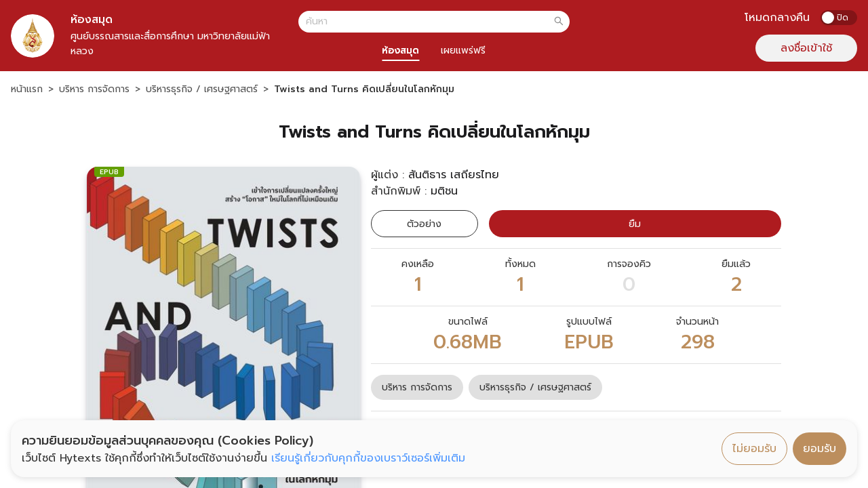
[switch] (839, 18)
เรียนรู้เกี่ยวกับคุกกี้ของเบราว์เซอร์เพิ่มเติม (368, 458)
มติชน (444, 191)
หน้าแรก (27, 89)
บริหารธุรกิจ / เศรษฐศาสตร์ (202, 89)
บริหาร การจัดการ (94, 89)
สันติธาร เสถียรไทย (454, 175)
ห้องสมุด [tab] (400, 50)
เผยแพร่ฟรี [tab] (463, 50)
